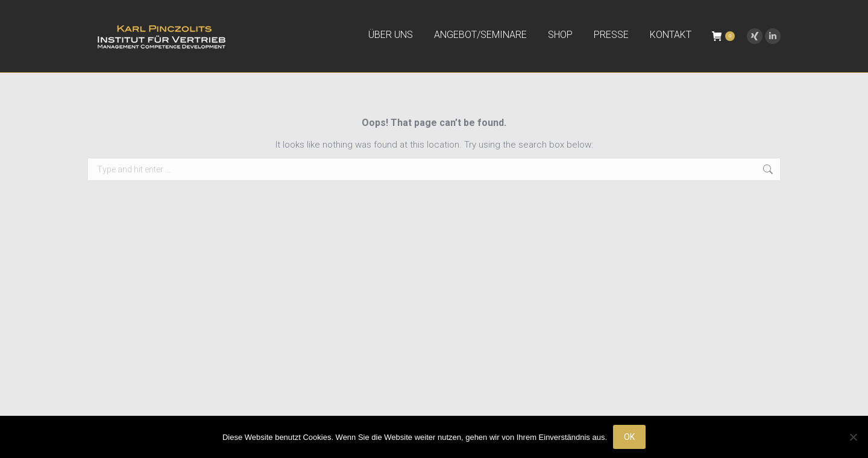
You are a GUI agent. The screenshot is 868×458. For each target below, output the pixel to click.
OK (629, 437)
